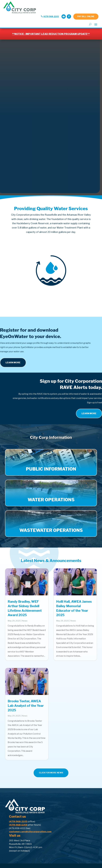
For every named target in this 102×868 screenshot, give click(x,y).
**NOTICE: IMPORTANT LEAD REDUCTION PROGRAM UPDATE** (51, 34)
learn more (89, 413)
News (25, 621)
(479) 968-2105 (51, 16)
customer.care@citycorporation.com (30, 832)
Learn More (13, 363)
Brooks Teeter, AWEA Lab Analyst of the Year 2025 (26, 706)
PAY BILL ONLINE (86, 16)
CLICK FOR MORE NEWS (51, 773)
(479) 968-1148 (18, 825)
